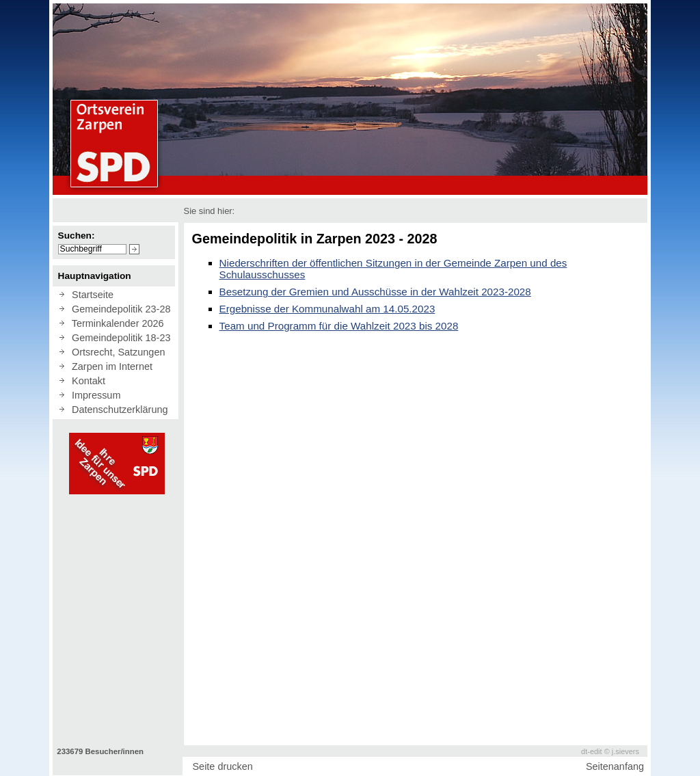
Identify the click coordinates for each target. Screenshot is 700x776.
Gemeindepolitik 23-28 (118, 309)
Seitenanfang (615, 766)
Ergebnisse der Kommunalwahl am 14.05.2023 (327, 309)
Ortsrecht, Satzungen (116, 352)
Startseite (90, 295)
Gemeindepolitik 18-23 (118, 338)
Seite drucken (222, 766)
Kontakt (86, 381)
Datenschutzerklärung (117, 410)
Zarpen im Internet (109, 366)
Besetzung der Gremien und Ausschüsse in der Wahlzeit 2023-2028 (375, 292)
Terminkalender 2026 (115, 323)
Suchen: (77, 236)
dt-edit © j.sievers (610, 751)
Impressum (93, 395)
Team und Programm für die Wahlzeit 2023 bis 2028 (339, 326)
